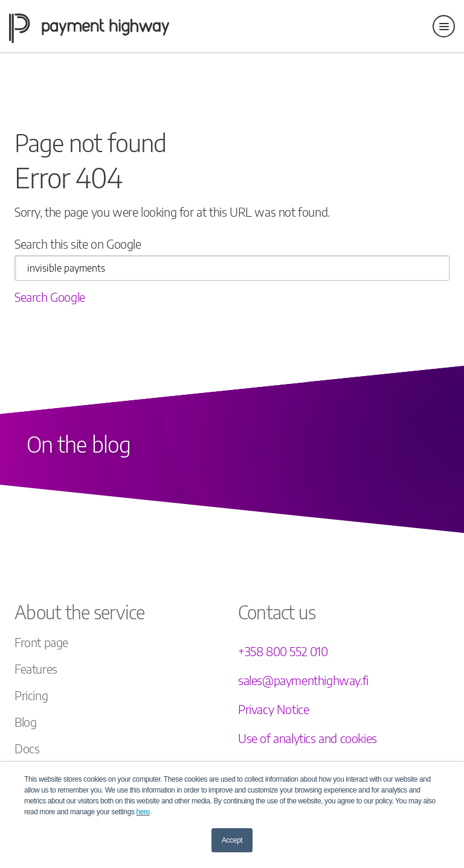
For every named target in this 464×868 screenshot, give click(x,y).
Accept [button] (232, 840)
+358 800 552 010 (283, 651)
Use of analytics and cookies (308, 738)
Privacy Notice (273, 709)
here (143, 812)
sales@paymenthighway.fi (303, 680)
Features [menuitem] (36, 669)
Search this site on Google (78, 244)
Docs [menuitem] (27, 748)
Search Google (50, 297)
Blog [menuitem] (25, 722)
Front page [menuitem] (41, 642)
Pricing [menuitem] (31, 695)
